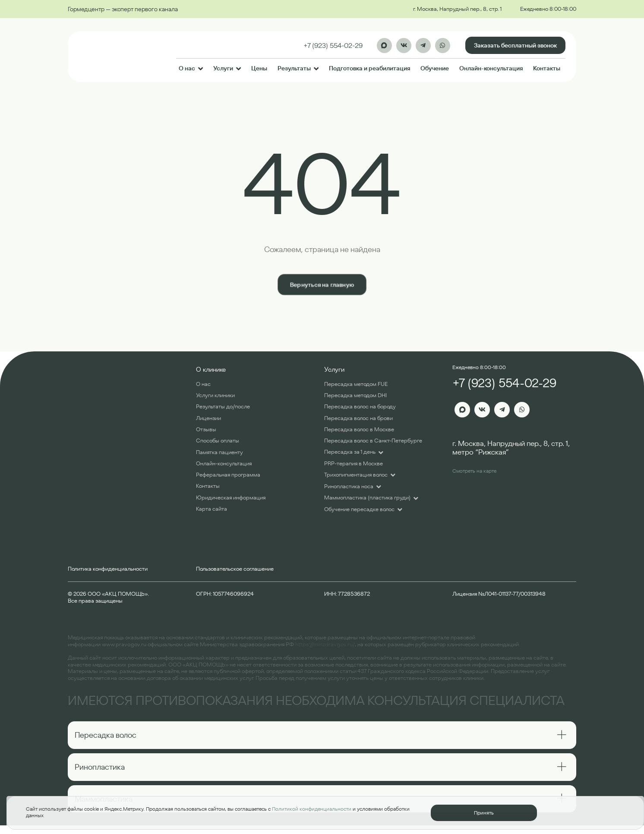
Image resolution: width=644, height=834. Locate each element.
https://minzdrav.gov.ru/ (325, 644)
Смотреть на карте (474, 471)
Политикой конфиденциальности (312, 809)
